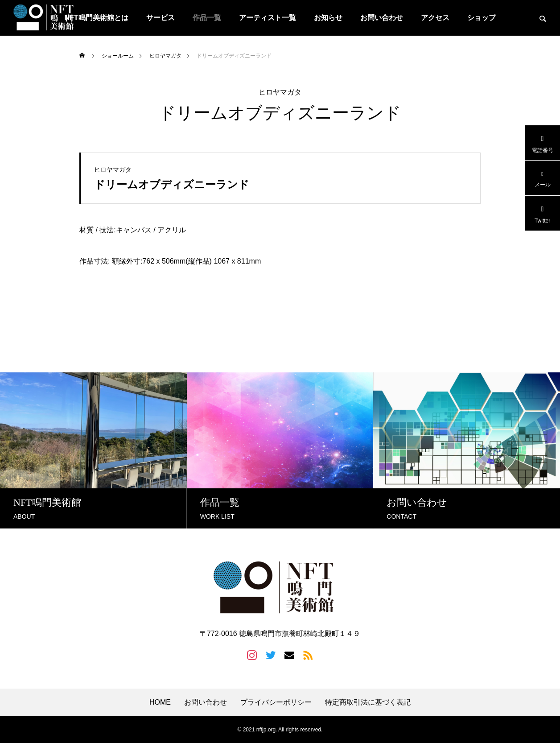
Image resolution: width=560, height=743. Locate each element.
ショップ (482, 18)
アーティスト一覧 (268, 18)
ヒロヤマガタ (280, 92)
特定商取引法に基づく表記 (368, 702)
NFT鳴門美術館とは (96, 18)
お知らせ (328, 18)
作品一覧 (207, 18)
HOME (160, 702)
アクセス (435, 18)
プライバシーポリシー (276, 702)
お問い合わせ (382, 18)
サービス (161, 18)
